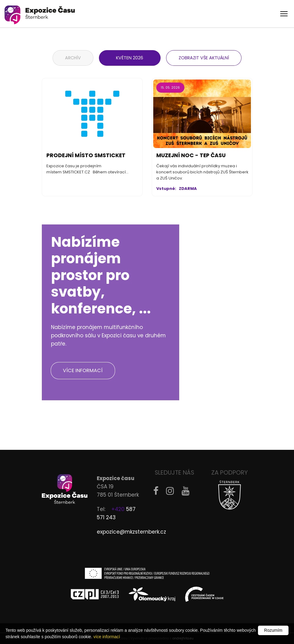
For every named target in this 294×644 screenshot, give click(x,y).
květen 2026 (130, 58)
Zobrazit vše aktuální (204, 58)
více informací (107, 637)
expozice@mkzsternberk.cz (131, 532)
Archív (73, 58)
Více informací (83, 370)
